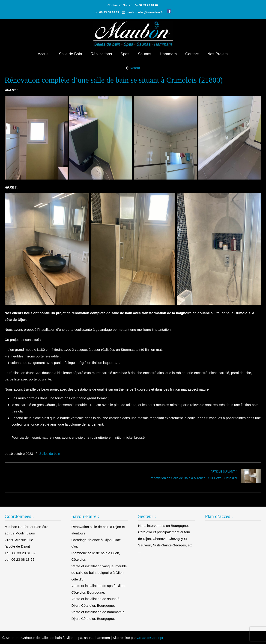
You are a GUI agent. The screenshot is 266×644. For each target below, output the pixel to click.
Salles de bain (50, 454)
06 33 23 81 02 (148, 5)
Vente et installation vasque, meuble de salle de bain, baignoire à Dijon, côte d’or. (99, 573)
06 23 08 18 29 (109, 12)
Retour (134, 68)
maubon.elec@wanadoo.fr (144, 12)
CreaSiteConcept (150, 638)
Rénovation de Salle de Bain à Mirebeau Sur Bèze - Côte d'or (193, 478)
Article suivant (224, 472)
